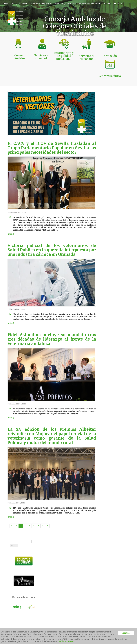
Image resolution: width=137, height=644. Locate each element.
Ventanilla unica (111, 627)
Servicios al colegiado (41, 4)
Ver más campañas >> (101, 564)
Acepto (36, 572)
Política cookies (66, 641)
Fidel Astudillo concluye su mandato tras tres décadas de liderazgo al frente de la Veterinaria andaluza (52, 321)
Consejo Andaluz (19, 4)
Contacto (107, 4)
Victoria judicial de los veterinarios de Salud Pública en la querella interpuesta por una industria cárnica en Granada (52, 232)
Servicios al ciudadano (89, 4)
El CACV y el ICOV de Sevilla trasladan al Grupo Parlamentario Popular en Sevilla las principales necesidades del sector (52, 130)
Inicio (5, 4)
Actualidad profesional (65, 4)
